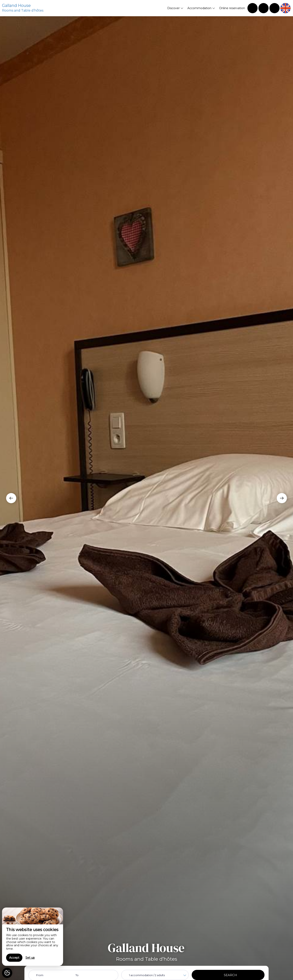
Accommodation (201, 8)
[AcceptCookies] (7, 973)
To (77, 975)
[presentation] (11, 498)
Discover (175, 8)
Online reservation (232, 8)
